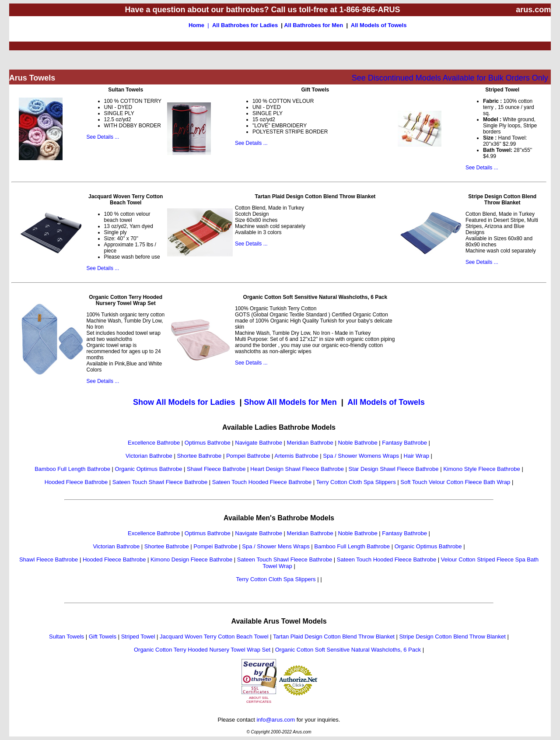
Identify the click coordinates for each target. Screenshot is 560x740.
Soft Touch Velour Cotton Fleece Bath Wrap (455, 482)
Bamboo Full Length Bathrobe (72, 469)
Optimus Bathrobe (208, 443)
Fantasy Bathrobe (404, 443)
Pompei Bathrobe (248, 456)
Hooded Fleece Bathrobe (76, 482)
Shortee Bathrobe (199, 456)
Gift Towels (103, 637)
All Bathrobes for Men (313, 25)
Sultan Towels (66, 637)
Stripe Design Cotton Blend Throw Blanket (453, 637)
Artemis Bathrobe (296, 456)
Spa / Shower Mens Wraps (276, 546)
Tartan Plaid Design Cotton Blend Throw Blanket (334, 637)
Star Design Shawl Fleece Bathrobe (394, 469)
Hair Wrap (416, 456)
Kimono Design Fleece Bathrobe (191, 559)
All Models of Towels (379, 25)
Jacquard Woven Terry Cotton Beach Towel (214, 637)
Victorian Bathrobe (149, 456)
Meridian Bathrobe (310, 443)
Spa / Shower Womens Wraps (361, 456)
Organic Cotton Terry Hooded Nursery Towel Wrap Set (202, 650)
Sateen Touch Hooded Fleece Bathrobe (262, 482)
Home (196, 25)
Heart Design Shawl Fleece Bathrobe (297, 469)
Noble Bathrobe (357, 443)
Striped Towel (138, 637)
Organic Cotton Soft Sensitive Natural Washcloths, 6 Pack (348, 650)
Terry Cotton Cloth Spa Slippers (356, 482)
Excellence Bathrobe (154, 443)
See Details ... (103, 137)
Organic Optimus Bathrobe (149, 469)
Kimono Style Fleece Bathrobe (482, 469)
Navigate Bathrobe (259, 443)
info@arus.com (276, 720)
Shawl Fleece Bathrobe (216, 469)
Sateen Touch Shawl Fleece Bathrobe (160, 482)
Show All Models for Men (290, 402)
